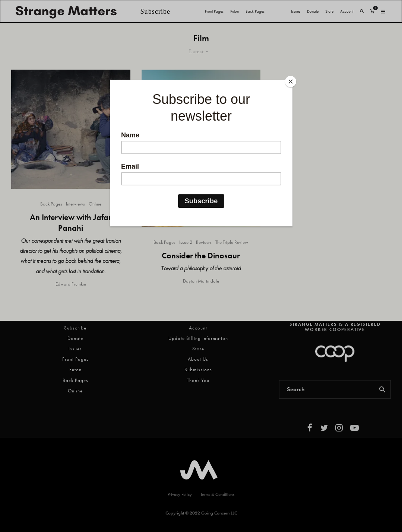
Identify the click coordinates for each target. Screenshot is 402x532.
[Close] (291, 82)
